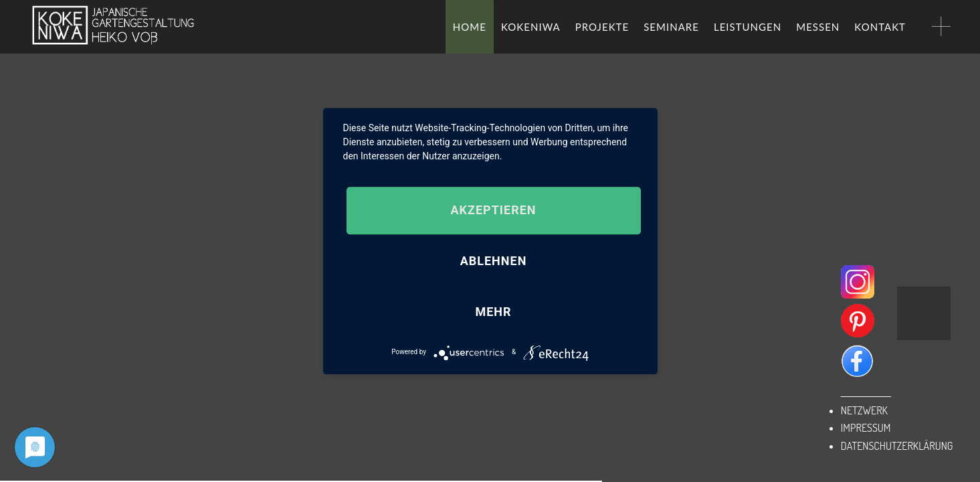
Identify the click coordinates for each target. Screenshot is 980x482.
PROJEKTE (602, 27)
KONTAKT (880, 27)
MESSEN (818, 27)
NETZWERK (864, 410)
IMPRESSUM (866, 428)
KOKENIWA (531, 27)
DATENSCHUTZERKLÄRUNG (897, 446)
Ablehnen (494, 261)
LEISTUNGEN (748, 27)
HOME (470, 27)
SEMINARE (671, 27)
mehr (493, 312)
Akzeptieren (493, 211)
